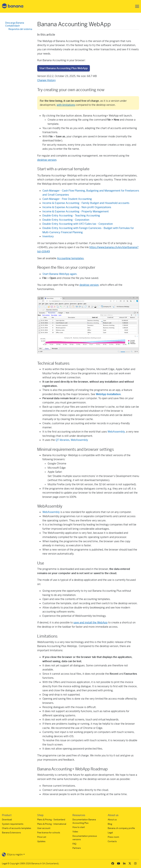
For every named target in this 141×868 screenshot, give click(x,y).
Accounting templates (70, 258)
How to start (79, 827)
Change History (46, 80)
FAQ (74, 844)
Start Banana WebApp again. (60, 274)
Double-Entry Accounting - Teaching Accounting (71, 216)
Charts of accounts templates (17, 828)
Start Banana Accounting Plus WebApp (64, 68)
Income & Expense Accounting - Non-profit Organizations (77, 207)
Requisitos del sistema (20, 29)
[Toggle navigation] (136, 6)
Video (75, 832)
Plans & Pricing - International (52, 824)
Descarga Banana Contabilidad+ (15, 24)
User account (44, 828)
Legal (110, 833)
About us (112, 820)
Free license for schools (49, 833)
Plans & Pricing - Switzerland (51, 820)
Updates (41, 841)
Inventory (48, 236)
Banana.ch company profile (121, 828)
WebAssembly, (116, 432)
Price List (42, 837)
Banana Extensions (11, 833)
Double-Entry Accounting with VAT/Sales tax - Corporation (78, 224)
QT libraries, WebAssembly (72, 440)
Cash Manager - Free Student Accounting (67, 199)
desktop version (47, 160)
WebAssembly (51, 512)
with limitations (66, 105)
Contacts (112, 841)
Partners (77, 848)
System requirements (13, 824)
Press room (113, 837)
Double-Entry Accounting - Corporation (66, 220)
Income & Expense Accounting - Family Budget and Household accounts (86, 203)
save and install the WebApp (90, 623)
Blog (110, 824)
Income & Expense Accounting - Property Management (76, 211)
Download (7, 820)
